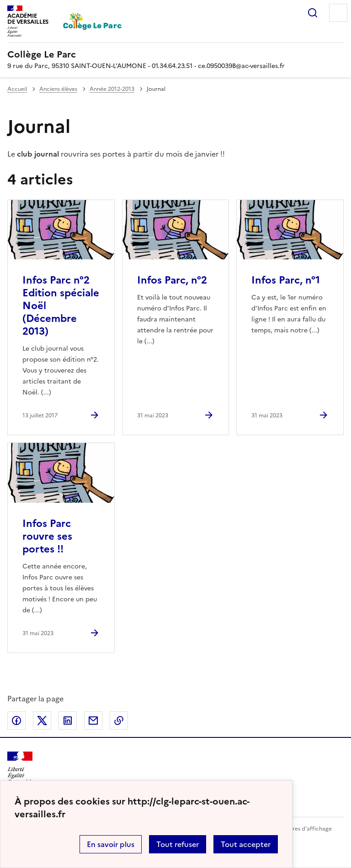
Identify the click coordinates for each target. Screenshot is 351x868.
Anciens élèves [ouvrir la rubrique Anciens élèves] (58, 89)
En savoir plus (111, 844)
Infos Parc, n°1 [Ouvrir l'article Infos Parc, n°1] (286, 280)
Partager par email (93, 721)
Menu (338, 13)
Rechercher (313, 13)
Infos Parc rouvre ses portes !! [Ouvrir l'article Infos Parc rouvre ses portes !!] (47, 536)
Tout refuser (178, 844)
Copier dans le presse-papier (119, 721)
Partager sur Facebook (16, 721)
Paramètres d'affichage (301, 829)
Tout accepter (246, 844)
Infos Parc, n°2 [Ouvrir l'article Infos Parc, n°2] (172, 280)
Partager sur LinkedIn (68, 721)
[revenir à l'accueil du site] (175, 54)
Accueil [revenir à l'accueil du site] (17, 89)
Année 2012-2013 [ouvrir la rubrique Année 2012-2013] (112, 89)
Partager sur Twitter (42, 721)
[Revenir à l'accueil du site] (20, 768)
